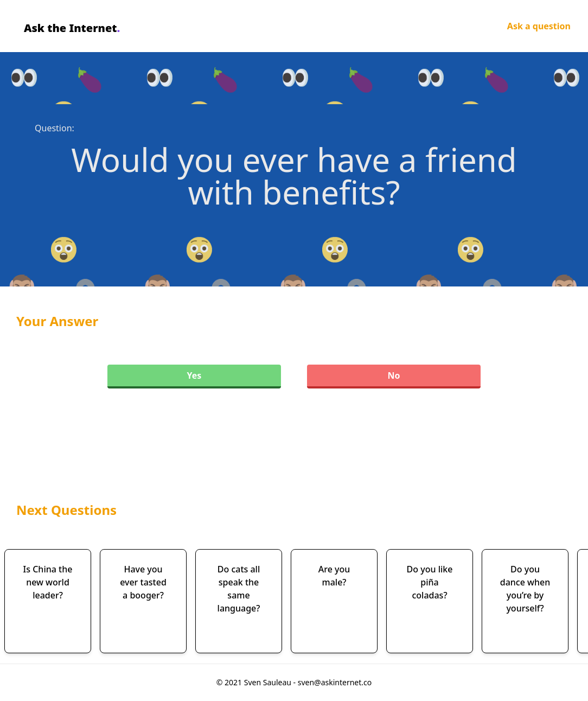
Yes (194, 375)
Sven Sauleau (269, 682)
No (394, 375)
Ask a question (539, 26)
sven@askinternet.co (335, 682)
